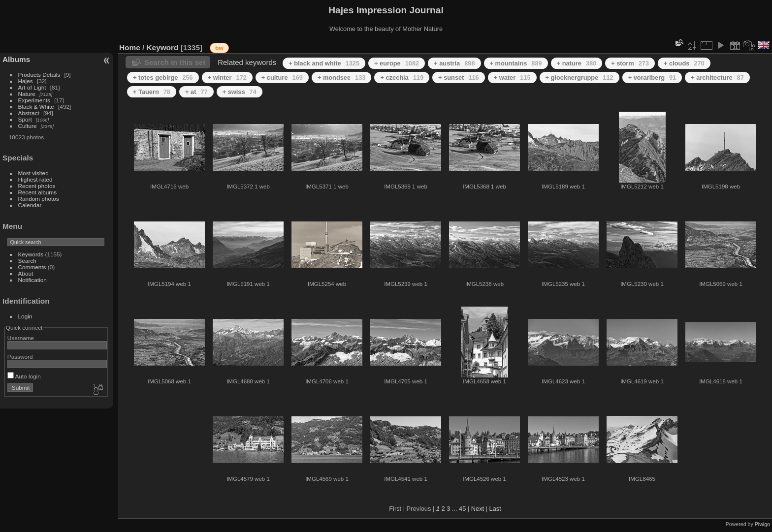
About (26, 273)
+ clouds (684, 63)
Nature (27, 94)
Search (27, 261)
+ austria (454, 63)
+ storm (630, 63)
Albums (16, 59)
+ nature (577, 63)
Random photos (39, 199)
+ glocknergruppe (579, 78)
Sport (25, 119)
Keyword (163, 47)
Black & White (36, 107)
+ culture (282, 78)
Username (21, 338)
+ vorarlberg (652, 78)
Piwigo (762, 524)
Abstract (29, 113)
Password (20, 357)
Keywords (31, 254)
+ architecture (717, 78)
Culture (28, 126)
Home (130, 47)
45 (462, 509)
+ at (196, 92)
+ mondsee (342, 78)
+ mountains (516, 63)
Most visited (33, 173)
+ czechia (402, 78)
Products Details (39, 75)
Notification (32, 280)
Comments (32, 267)
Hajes (26, 81)
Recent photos (37, 186)
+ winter (227, 78)
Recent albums (37, 192)
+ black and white (324, 63)
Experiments (34, 100)
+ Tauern (152, 92)
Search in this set (175, 62)
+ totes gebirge (163, 78)
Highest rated (35, 179)
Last (495, 509)
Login (25, 316)
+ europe (397, 63)
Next (478, 509)
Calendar (30, 205)
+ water (512, 78)
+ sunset (459, 78)
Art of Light (32, 87)
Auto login (24, 376)
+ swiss (240, 92)
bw (219, 48)
